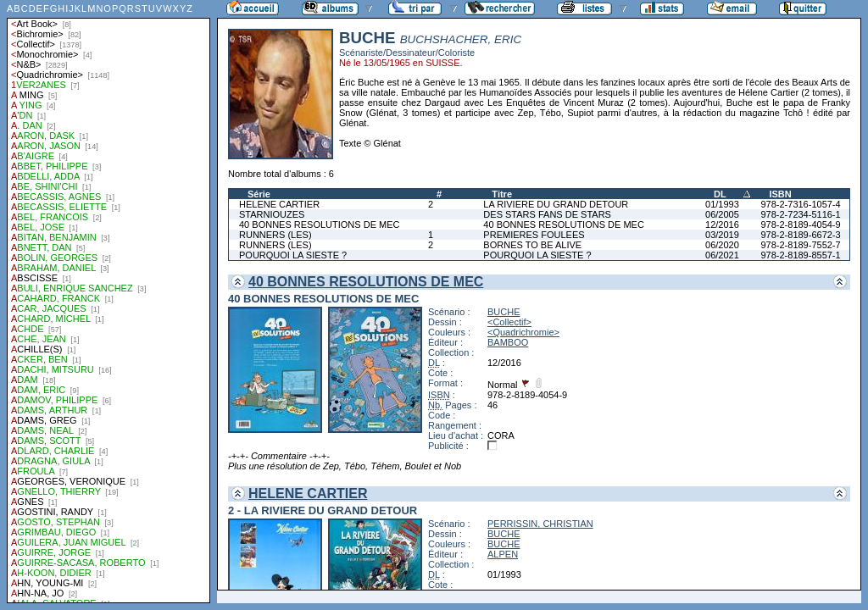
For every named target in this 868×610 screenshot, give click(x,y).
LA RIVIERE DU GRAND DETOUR (556, 204)
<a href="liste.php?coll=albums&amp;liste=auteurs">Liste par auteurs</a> (108, 302)
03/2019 (722, 235)
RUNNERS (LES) (275, 235)
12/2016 (722, 225)
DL (720, 194)
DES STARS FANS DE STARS (547, 214)
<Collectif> (509, 322)
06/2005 (722, 214)
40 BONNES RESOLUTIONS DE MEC (320, 225)
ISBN (780, 194)
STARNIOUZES (272, 214)
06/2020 (722, 245)
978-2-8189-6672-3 (800, 235)
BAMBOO (508, 342)
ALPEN (503, 554)
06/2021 (722, 255)
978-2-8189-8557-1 (800, 255)
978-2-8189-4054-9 (800, 225)
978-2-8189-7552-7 (800, 245)
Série (259, 194)
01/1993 (722, 204)
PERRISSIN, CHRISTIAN (540, 524)
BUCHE (504, 312)
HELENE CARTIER (279, 204)
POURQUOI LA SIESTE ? (293, 255)
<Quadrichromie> (523, 332)
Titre (502, 194)
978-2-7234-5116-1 (800, 214)
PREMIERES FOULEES (534, 235)
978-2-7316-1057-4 (800, 204)
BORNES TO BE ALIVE (532, 245)
